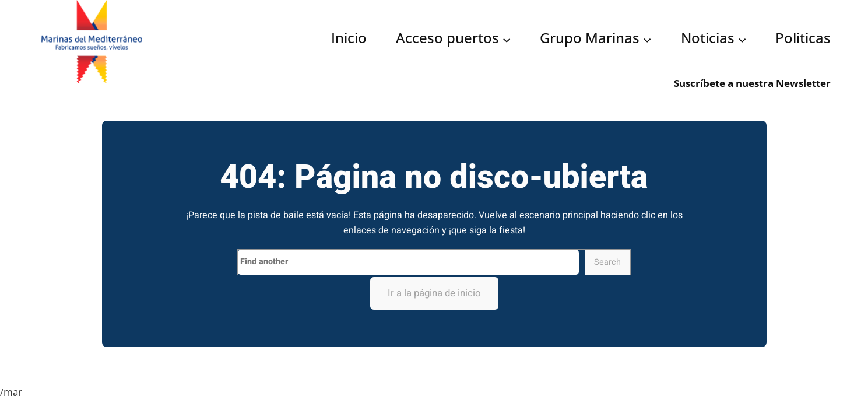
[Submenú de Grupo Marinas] (647, 39)
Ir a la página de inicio (434, 293)
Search (607, 262)
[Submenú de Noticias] (742, 39)
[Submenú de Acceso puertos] (507, 39)
